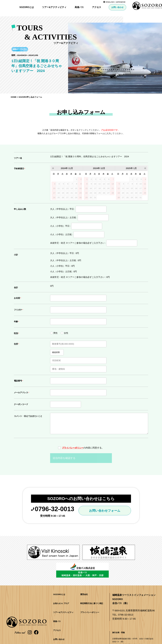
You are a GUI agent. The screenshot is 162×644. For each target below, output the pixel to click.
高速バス (112, 7)
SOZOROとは (59, 7)
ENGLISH (143, 2)
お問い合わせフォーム (106, 511)
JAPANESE (153, 2)
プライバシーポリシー (73, 448)
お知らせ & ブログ (61, 584)
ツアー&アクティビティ (87, 7)
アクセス (129, 7)
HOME (14, 97)
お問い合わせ (150, 7)
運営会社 (84, 575)
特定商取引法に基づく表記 (92, 584)
